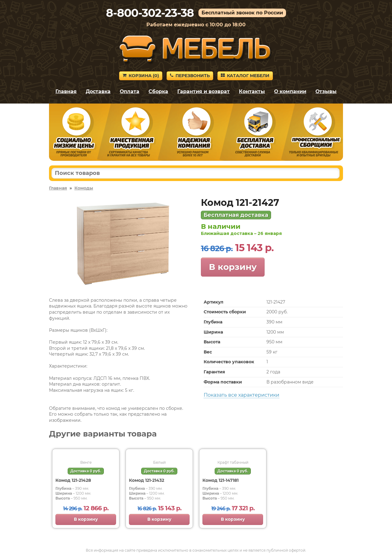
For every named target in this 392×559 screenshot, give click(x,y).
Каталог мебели (245, 76)
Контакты (252, 91)
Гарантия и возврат (204, 91)
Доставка (98, 91)
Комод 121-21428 (73, 480)
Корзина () (141, 76)
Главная (66, 91)
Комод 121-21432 (147, 480)
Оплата (130, 91)
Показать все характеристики (241, 395)
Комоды (84, 188)
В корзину (233, 267)
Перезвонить (190, 76)
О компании (290, 91)
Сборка (158, 91)
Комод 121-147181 (221, 480)
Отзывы (326, 91)
